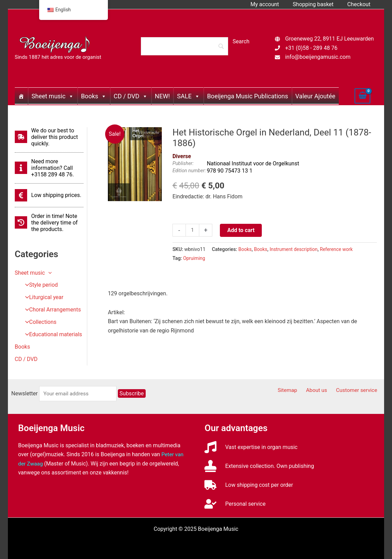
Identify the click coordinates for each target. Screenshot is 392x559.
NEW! (163, 96)
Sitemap (294, 390)
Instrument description (296, 249)
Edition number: (189, 171)
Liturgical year (42, 298)
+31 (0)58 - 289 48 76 (311, 48)
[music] (251, 447)
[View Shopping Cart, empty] (362, 96)
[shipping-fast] (49, 137)
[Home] (21, 96)
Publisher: (183, 163)
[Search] (184, 46)
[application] (48, 273)
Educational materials (52, 335)
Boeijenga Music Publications (248, 96)
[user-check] (235, 504)
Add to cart (242, 230)
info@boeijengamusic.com (318, 57)
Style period (39, 285)
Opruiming (194, 258)
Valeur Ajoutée (315, 96)
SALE (188, 96)
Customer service (359, 390)
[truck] (249, 485)
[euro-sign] (48, 195)
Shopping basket (317, 4)
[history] (49, 223)
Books (94, 96)
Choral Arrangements (51, 310)
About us (321, 390)
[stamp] (259, 466)
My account (272, 4)
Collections (39, 322)
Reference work (340, 249)
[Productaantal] (193, 230)
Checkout (360, 4)
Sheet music (53, 96)
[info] (49, 168)
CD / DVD (131, 96)
